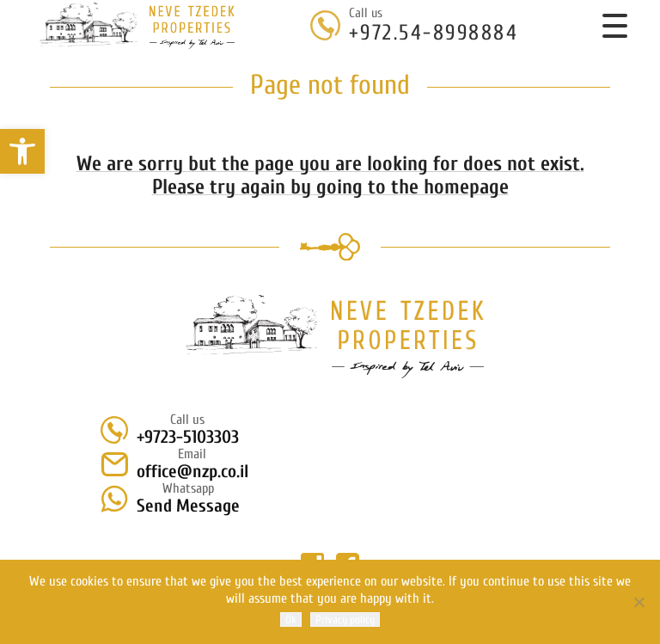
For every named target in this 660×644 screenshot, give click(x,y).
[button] (22, 151)
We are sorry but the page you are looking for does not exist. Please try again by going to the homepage (330, 175)
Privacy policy (345, 619)
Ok (291, 619)
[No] (639, 602)
